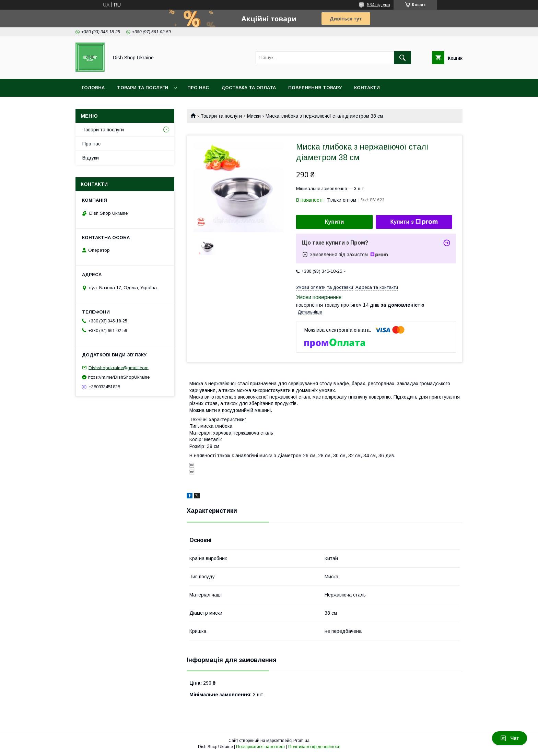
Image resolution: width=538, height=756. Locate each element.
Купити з (414, 222)
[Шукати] (402, 58)
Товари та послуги (143, 88)
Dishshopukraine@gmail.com (119, 368)
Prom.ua (301, 741)
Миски (254, 116)
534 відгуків (379, 5)
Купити (335, 222)
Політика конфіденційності (314, 747)
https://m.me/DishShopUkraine (119, 377)
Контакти (367, 88)
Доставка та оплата (249, 88)
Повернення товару (315, 88)
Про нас (198, 88)
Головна (93, 88)
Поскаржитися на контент (261, 747)
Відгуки (91, 158)
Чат (510, 738)
